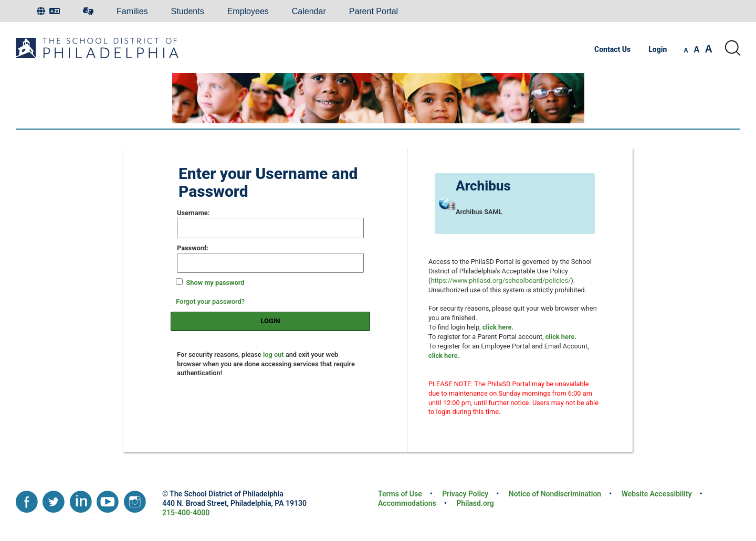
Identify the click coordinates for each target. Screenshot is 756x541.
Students (188, 11)
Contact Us (612, 49)
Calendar (309, 11)
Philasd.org (475, 503)
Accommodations (407, 503)
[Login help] (498, 327)
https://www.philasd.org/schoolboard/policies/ (501, 280)
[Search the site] (732, 48)
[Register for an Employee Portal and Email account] (444, 356)
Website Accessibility (657, 494)
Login (658, 49)
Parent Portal (374, 11)
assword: (193, 248)
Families (132, 11)
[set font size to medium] (697, 50)
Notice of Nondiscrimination (555, 494)
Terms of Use (400, 494)
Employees (248, 11)
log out (274, 354)
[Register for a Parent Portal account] (561, 337)
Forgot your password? (210, 301)
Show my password (215, 283)
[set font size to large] (709, 49)
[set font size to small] (686, 50)
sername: (193, 213)
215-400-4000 (186, 513)
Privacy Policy (465, 494)
